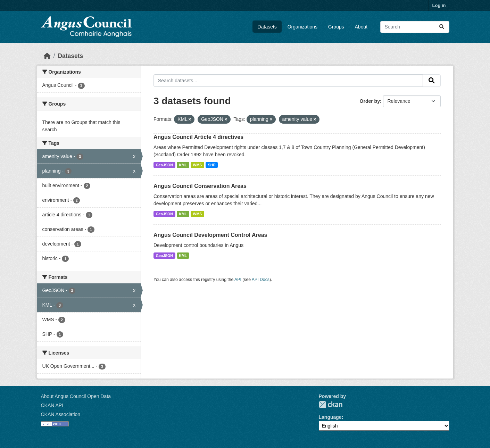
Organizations (302, 27)
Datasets (267, 27)
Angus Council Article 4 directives (198, 137)
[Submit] (442, 27)
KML (183, 165)
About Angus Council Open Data (76, 396)
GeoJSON (164, 165)
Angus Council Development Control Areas (210, 235)
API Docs (261, 280)
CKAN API (52, 405)
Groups (336, 27)
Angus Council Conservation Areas (200, 186)
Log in (439, 5)
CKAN (331, 404)
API (238, 280)
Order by (370, 101)
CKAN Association (61, 414)
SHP (212, 165)
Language (330, 417)
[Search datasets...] (415, 27)
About (361, 27)
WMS (198, 165)
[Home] (47, 56)
